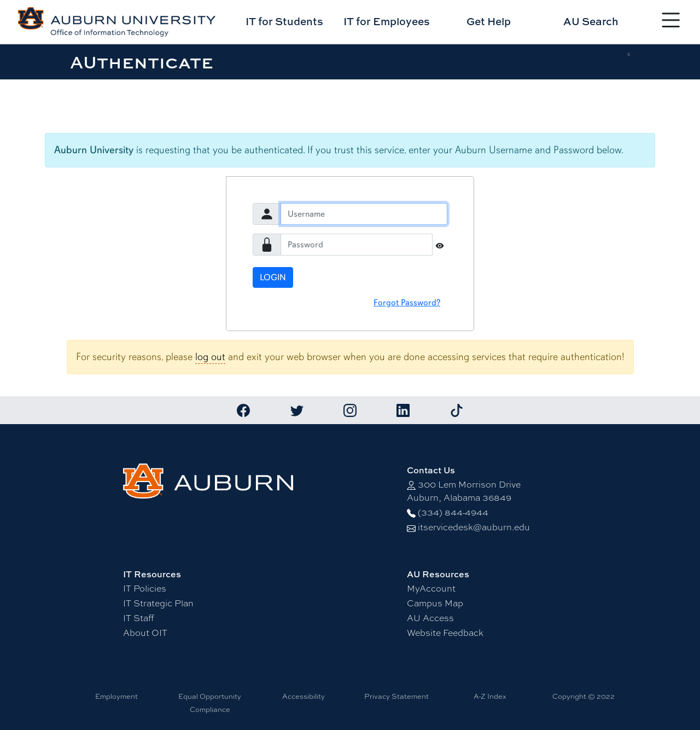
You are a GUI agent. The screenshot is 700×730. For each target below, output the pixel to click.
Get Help (489, 21)
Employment (116, 696)
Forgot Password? (407, 303)
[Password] (357, 245)
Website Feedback (445, 633)
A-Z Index (490, 696)
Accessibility (304, 696)
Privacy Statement (396, 696)
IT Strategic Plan (158, 603)
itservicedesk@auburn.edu (474, 527)
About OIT (145, 633)
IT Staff (139, 618)
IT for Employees (387, 21)
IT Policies (145, 589)
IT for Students (284, 21)
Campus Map (435, 603)
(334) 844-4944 (453, 512)
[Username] (364, 214)
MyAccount (431, 589)
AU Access (430, 618)
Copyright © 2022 (584, 696)
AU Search (591, 21)
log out (210, 357)
